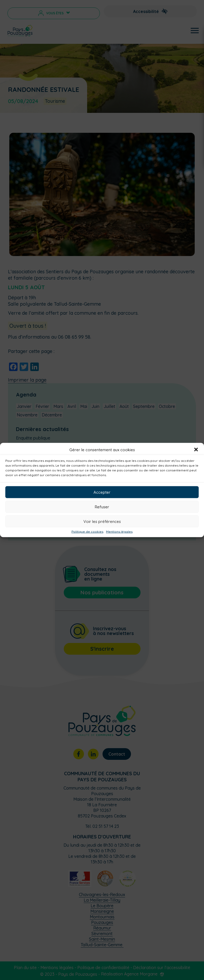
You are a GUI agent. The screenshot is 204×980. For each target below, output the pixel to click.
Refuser (102, 507)
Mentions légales (119, 532)
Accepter (102, 492)
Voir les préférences (102, 521)
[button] (196, 450)
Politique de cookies (87, 532)
